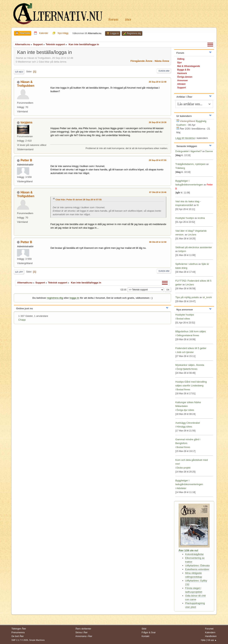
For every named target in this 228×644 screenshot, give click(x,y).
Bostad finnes (183, 390)
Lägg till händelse (185, 138)
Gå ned (19, 72)
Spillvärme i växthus (187, 264)
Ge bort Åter (17, 636)
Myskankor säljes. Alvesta (190, 365)
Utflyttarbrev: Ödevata (197, 566)
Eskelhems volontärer (197, 569)
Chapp (22, 320)
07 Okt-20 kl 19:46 (158, 192)
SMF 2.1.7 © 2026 (20, 640)
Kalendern (210, 633)
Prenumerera (18, 633)
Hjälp (203, 640)
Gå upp (19, 272)
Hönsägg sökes (184, 427)
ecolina (201, 218)
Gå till (123, 289)
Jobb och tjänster (185, 352)
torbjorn (182, 251)
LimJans (192, 235)
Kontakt (145, 636)
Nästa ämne (162, 61)
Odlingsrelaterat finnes (188, 335)
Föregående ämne (141, 61)
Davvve (209, 151)
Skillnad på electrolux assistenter (194, 247)
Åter (128, 20)
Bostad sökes (183, 319)
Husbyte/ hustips (185, 218)
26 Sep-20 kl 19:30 (158, 122)
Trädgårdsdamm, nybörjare (190, 164)
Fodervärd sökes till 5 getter (191, 348)
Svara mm (164, 71)
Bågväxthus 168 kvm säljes (191, 331)
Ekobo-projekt (183, 468)
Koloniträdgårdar (195, 554)
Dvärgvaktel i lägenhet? (188, 151)
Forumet (209, 629)
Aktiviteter (181, 488)
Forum (113, 20)
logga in (74, 298)
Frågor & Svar (149, 633)
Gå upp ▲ (212, 640)
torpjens (26, 122)
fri (198, 205)
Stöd (144, 629)
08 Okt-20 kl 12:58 (158, 242)
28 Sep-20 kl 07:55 (158, 160)
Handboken (211, 636)
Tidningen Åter (19, 629)
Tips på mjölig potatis (187, 297)
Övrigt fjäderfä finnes (187, 369)
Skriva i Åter (82, 633)
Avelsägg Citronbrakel (188, 423)
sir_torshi (207, 297)
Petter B (26, 160)
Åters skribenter (83, 629)
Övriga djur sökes (185, 410)
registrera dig (55, 298)
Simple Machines (37, 640)
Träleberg (180, 168)
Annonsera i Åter (84, 636)
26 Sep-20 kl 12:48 (158, 82)
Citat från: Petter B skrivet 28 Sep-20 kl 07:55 (79, 200)
